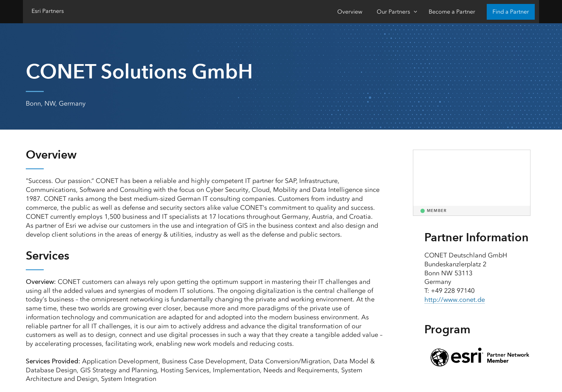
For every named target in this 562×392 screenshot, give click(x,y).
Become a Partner (452, 12)
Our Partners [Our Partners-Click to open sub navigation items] (393, 12)
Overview (350, 12)
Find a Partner (511, 12)
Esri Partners (48, 11)
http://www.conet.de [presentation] (455, 300)
